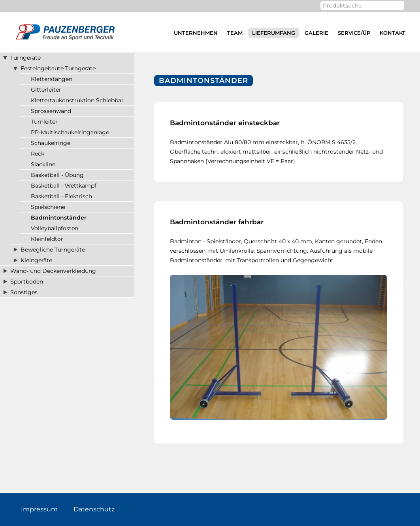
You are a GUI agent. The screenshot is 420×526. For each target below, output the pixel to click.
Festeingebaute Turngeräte (58, 68)
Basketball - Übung (57, 175)
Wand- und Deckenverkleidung (53, 271)
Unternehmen (196, 33)
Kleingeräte (36, 260)
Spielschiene (48, 207)
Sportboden (27, 282)
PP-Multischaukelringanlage (70, 132)
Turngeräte (25, 58)
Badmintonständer (59, 218)
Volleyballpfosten (55, 228)
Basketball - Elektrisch (61, 196)
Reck (38, 154)
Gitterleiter (46, 90)
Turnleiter (44, 122)
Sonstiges (24, 292)
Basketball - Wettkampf (64, 186)
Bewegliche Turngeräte (53, 250)
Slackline (43, 164)
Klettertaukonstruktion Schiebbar (77, 100)
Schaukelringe (51, 143)
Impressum (39, 509)
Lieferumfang (274, 33)
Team (235, 33)
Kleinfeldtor (47, 239)
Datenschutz (94, 509)
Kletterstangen (52, 79)
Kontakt (393, 33)
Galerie (316, 33)
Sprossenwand (51, 111)
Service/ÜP (354, 33)
